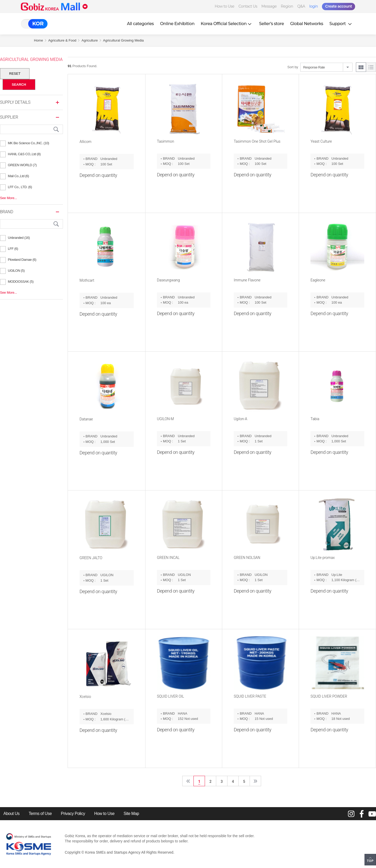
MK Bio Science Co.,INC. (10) (28, 143)
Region (287, 6)
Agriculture (90, 40)
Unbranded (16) (19, 238)
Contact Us (248, 6)
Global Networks (307, 24)
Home (39, 40)
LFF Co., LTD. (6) (20, 187)
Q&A (301, 6)
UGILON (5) (16, 271)
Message (269, 6)
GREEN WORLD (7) (22, 165)
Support (341, 24)
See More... (8, 198)
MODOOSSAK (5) (21, 282)
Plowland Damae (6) (22, 260)
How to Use (224, 6)
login (313, 6)
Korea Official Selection (227, 24)
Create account (339, 6)
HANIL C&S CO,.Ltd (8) (24, 154)
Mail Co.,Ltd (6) (18, 176)
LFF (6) (13, 249)
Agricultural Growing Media (124, 40)
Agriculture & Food (62, 40)
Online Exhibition (177, 24)
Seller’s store (271, 24)
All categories (140, 24)
